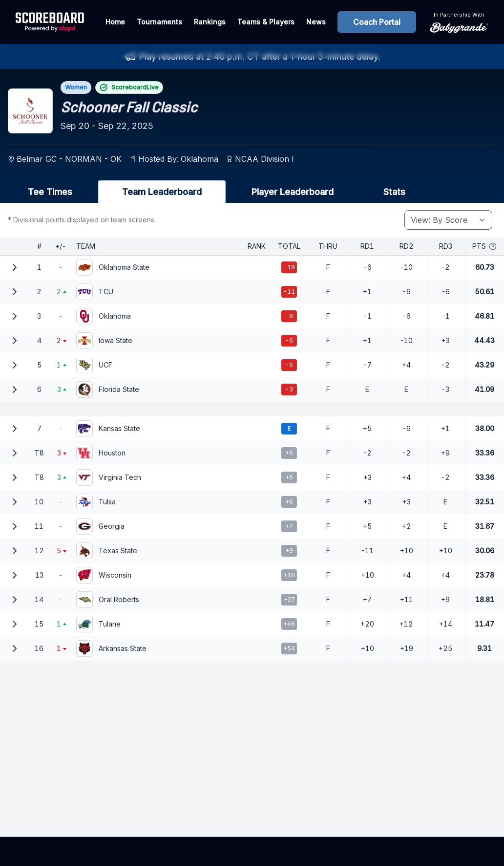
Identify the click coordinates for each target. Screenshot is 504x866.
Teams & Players (266, 22)
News (316, 22)
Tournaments (159, 22)
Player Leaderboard (293, 192)
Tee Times (50, 192)
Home (115, 22)
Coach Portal (377, 22)
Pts (484, 246)
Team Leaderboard (162, 192)
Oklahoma (199, 159)
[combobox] (448, 220)
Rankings (210, 22)
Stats (394, 192)
